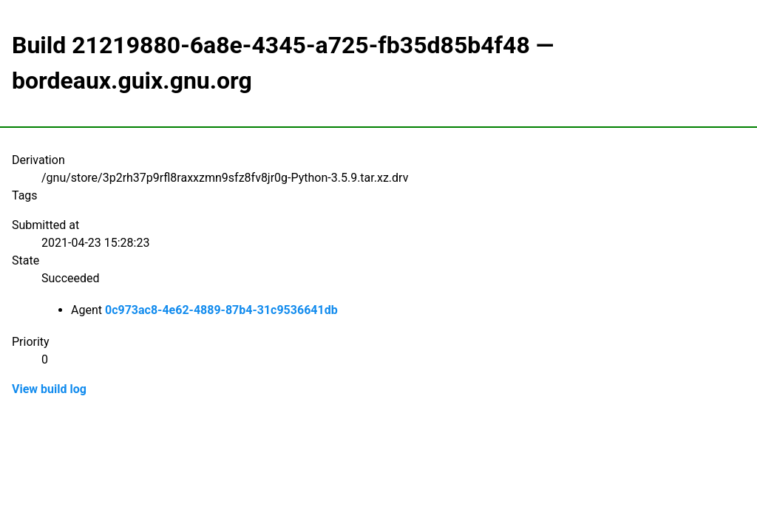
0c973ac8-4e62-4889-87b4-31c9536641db (221, 310)
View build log (49, 389)
